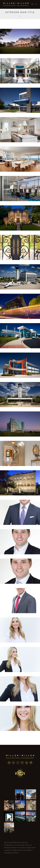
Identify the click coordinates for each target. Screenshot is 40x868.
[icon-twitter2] (23, 763)
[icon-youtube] (27, 763)
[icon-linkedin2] (14, 763)
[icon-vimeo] (31, 763)
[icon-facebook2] (18, 763)
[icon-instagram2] (10, 763)
